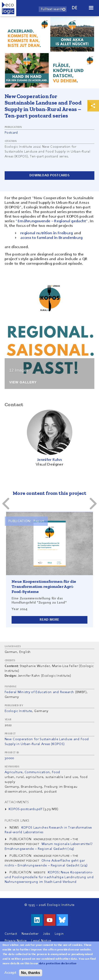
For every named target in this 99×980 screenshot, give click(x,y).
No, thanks (31, 973)
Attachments (17, 802)
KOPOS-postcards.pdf (25, 809)
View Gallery (23, 382)
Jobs (46, 934)
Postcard (11, 133)
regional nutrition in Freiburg (47, 233)
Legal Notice (41, 941)
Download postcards (49, 175)
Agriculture (14, 772)
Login (59, 934)
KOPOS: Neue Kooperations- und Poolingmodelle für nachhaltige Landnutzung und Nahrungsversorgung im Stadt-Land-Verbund (49, 877)
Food (56, 772)
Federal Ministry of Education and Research (39, 692)
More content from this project (49, 493)
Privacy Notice (16, 941)
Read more (49, 620)
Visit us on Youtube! (50, 920)
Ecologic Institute (18, 711)
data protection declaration (58, 964)
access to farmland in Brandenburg (52, 238)
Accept (10, 973)
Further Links (17, 821)
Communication (37, 772)
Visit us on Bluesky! (62, 920)
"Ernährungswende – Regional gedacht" (52, 221)
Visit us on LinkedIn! (37, 920)
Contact (11, 934)
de (75, 8)
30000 (9, 758)
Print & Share (93, 106)
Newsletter (30, 934)
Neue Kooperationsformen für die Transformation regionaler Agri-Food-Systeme (44, 586)
